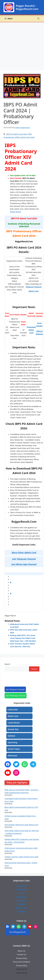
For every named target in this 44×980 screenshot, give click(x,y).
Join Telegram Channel (15, 689)
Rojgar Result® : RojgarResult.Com (27, 7)
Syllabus (11, 736)
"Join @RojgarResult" (18, 932)
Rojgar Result (15, 212)
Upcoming (12, 742)
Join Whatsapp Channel (16, 696)
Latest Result (14, 723)
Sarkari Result (22, 973)
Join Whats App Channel (24, 564)
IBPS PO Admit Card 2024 (17, 134)
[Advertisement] (22, 45)
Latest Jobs (13, 710)
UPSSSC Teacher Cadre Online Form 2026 (21, 857)
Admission (12, 756)
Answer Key (13, 729)
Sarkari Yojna (14, 749)
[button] (38, 18)
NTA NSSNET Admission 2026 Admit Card (21, 825)
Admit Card (34, 291)
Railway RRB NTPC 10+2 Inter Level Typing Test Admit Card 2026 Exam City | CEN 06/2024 (23, 638)
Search (7, 664)
